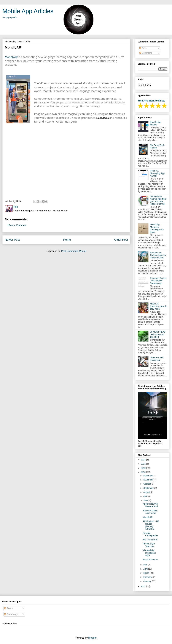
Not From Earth (150, 540)
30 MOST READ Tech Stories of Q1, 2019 (158, 334)
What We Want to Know (151, 101)
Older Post (121, 240)
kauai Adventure (150, 560)
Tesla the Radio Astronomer (150, 512)
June (146, 500)
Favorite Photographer (150, 534)
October (147, 484)
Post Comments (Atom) (74, 251)
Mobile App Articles (28, 11)
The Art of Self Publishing (157, 359)
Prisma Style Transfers (149, 545)
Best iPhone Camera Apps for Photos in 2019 (158, 255)
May (146, 565)
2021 (144, 464)
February (148, 577)
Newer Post (12, 240)
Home (67, 240)
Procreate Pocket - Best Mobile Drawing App (158, 281)
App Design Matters (156, 123)
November (148, 480)
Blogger (92, 638)
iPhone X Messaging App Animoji (157, 173)
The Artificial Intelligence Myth (149, 553)
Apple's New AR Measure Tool (150, 505)
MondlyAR (11, 57)
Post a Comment (18, 225)
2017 (144, 586)
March (147, 573)
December (148, 476)
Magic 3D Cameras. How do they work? (159, 306)
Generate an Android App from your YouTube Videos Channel (158, 200)
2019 (144, 468)
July (146, 496)
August (147, 492)
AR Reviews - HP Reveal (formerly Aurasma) (151, 525)
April (146, 569)
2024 (144, 460)
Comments (146, 53)
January (147, 581)
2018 (144, 472)
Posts (143, 48)
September (149, 488)
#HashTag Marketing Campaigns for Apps (157, 228)
